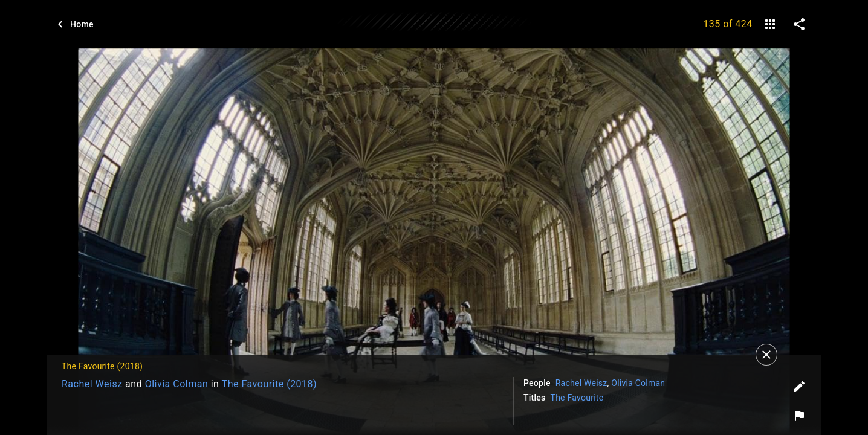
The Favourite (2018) (270, 384)
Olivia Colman (177, 384)
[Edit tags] (799, 387)
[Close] (766, 355)
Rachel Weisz (92, 384)
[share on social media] (799, 24)
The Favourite (577, 398)
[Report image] (799, 416)
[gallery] (770, 24)
